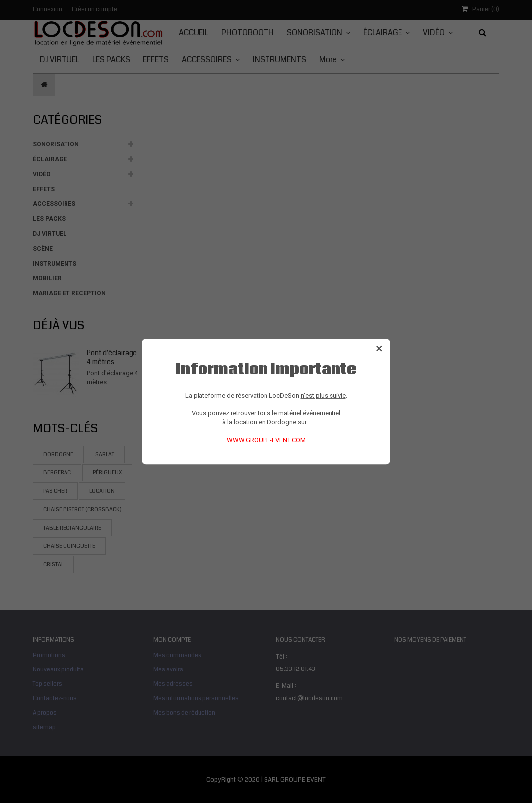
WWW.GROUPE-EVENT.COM (266, 440)
